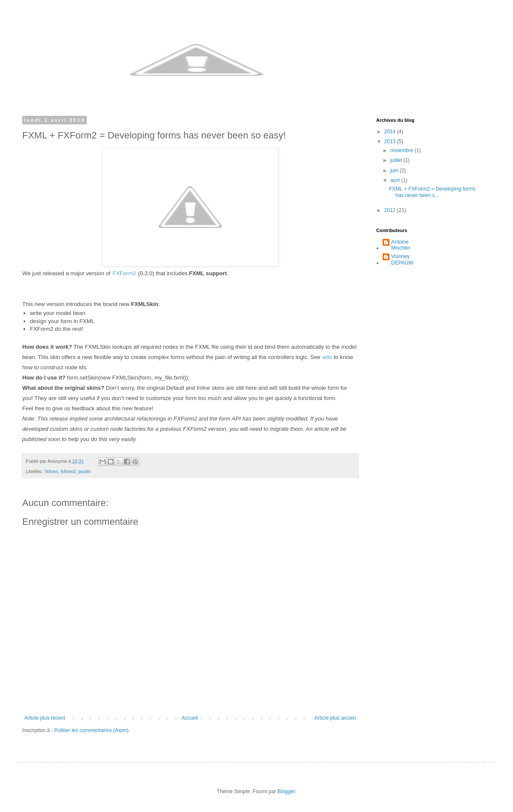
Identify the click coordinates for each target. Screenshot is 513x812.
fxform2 (68, 471)
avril (396, 180)
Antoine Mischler (401, 245)
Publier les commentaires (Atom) (91, 730)
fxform (52, 471)
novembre (402, 150)
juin (395, 171)
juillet (397, 160)
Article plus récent (45, 718)
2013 (391, 141)
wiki (327, 357)
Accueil (190, 718)
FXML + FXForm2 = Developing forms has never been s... (432, 192)
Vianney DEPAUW (402, 259)
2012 (391, 210)
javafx (85, 471)
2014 (391, 132)
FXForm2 (124, 273)
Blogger (286, 791)
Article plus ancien (335, 718)
